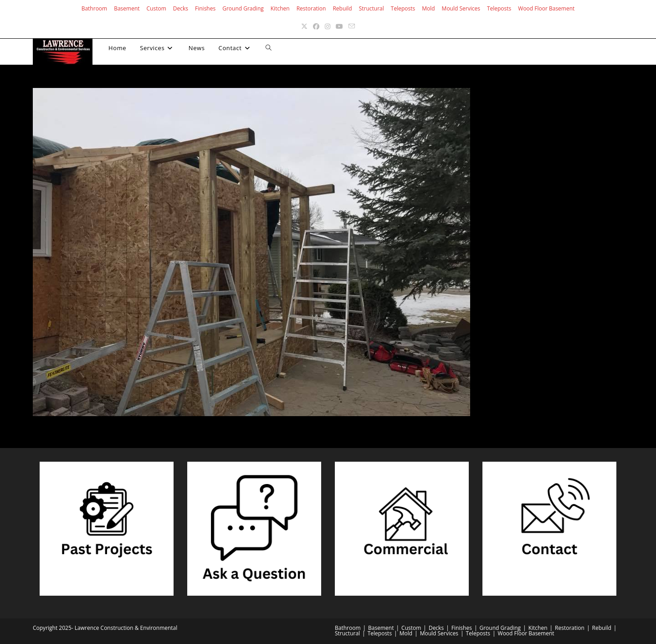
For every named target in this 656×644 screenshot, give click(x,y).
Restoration (311, 8)
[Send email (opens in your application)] (352, 26)
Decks (181, 8)
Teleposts (403, 8)
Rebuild (342, 8)
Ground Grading (243, 8)
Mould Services (461, 8)
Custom (156, 8)
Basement (127, 8)
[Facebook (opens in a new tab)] (316, 26)
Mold (428, 8)
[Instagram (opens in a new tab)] (328, 26)
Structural (372, 8)
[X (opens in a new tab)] (304, 26)
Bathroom (95, 8)
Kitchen (280, 8)
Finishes (205, 8)
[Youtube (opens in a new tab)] (339, 26)
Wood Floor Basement (546, 8)
